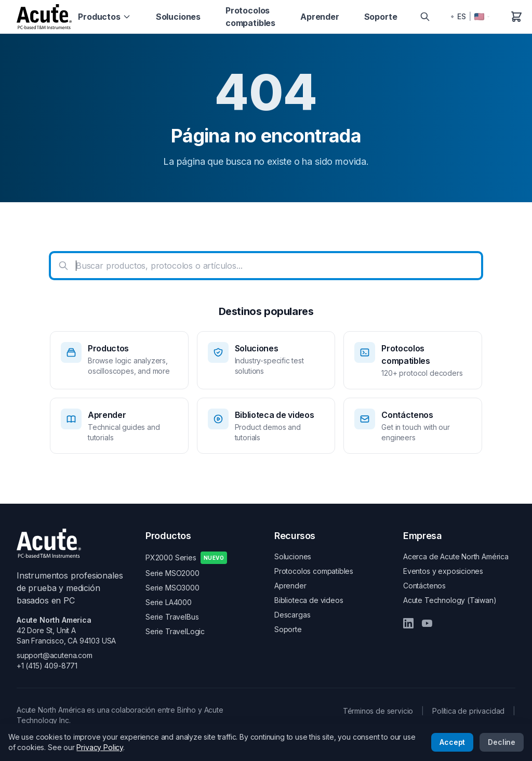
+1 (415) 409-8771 (47, 666)
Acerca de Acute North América (456, 556)
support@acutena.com (55, 655)
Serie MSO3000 (172, 588)
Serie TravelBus (172, 617)
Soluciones (178, 17)
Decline (502, 742)
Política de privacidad (468, 711)
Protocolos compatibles (250, 17)
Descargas (292, 615)
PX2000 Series (186, 558)
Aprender (320, 17)
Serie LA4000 (169, 602)
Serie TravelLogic (175, 631)
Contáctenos (424, 586)
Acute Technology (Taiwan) (450, 600)
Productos (104, 17)
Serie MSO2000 (172, 573)
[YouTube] (427, 623)
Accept (452, 742)
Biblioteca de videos (309, 600)
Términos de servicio (378, 711)
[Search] (425, 17)
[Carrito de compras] (516, 17)
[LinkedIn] (408, 623)
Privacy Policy (100, 747)
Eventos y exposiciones (443, 571)
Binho (187, 710)
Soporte (381, 17)
